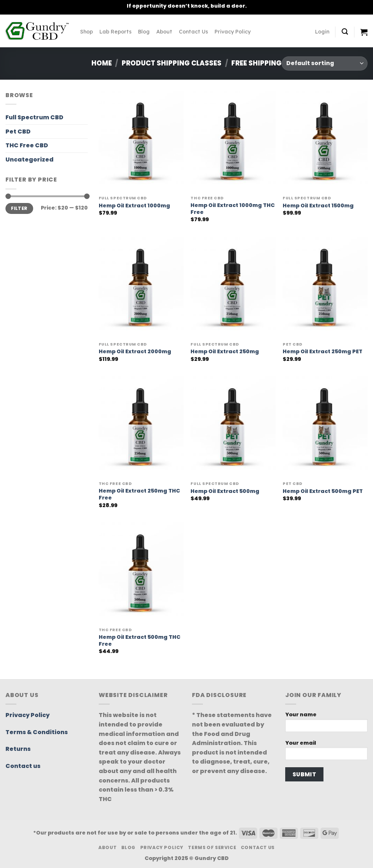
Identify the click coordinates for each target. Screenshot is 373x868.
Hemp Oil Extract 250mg (225, 352)
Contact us (23, 766)
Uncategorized (30, 160)
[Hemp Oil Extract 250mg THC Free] (141, 427)
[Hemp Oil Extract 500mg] (233, 427)
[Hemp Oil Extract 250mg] (233, 288)
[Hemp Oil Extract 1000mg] (141, 141)
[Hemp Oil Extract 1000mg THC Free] (233, 141)
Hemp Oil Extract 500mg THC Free (140, 640)
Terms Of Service (212, 847)
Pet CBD (18, 132)
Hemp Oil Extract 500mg (225, 491)
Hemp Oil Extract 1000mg (134, 206)
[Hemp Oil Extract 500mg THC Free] (141, 573)
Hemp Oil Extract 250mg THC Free (139, 494)
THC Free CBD (27, 145)
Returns (18, 749)
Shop (87, 32)
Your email (326, 752)
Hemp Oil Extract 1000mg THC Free (233, 209)
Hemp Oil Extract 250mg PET (323, 352)
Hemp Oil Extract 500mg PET (323, 491)
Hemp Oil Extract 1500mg (318, 206)
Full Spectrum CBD (34, 117)
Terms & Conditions (37, 732)
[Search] (345, 32)
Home (102, 63)
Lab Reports (115, 32)
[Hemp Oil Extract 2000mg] (141, 288)
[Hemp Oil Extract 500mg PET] (325, 427)
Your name (326, 724)
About (164, 32)
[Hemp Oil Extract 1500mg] (325, 141)
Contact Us (193, 32)
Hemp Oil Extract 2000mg (135, 352)
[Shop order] (325, 63)
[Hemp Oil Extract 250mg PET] (325, 288)
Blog (144, 32)
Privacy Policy (233, 32)
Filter (19, 208)
